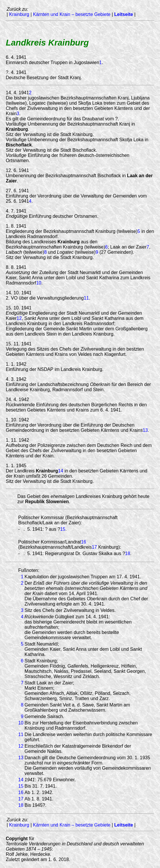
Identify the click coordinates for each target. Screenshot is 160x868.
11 (87, 298)
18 (128, 553)
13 (145, 430)
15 (63, 529)
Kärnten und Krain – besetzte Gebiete (72, 14)
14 (61, 471)
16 (84, 542)
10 (39, 283)
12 (19, 318)
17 (94, 547)
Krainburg (19, 14)
